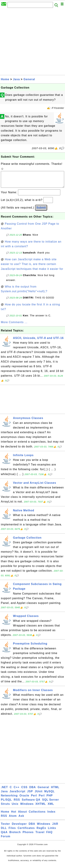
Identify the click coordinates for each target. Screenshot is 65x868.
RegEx (41, 831)
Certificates (26, 831)
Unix (15, 807)
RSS (17, 803)
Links (52, 831)
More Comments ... (14, 326)
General (29, 79)
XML (51, 807)
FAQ (49, 836)
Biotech (15, 836)
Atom (13, 819)
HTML (55, 791)
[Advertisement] (32, 42)
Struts (5, 807)
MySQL (50, 795)
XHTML (41, 807)
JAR (55, 827)
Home (5, 79)
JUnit (39, 795)
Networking (9, 799)
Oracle (24, 799)
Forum (6, 840)
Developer (19, 827)
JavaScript (17, 795)
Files (12, 831)
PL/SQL (6, 803)
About (22, 815)
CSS (24, 791)
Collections (37, 815)
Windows (27, 807)
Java (16, 79)
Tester (5, 827)
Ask (21, 819)
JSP (30, 795)
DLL (4, 831)
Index (51, 815)
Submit (41, 211)
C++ (17, 791)
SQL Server (51, 803)
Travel (40, 836)
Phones (28, 836)
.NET (4, 791)
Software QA (31, 803)
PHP (50, 799)
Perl (34, 799)
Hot (14, 815)
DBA (33, 791)
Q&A (4, 836)
